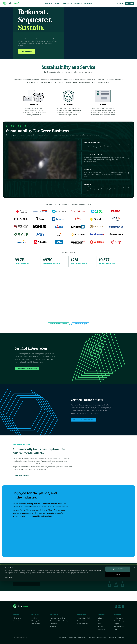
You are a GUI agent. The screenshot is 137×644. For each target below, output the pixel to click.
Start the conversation (26, 594)
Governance (67, 3)
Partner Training (119, 621)
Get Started (27, 62)
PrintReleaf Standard (83, 618)
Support (117, 624)
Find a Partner (118, 618)
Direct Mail (54, 624)
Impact (58, 3)
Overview (34, 618)
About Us (101, 618)
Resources (88, 3)
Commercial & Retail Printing (59, 621)
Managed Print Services (57, 618)
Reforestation (17, 618)
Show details (9, 641)
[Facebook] (123, 606)
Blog (100, 624)
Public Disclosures (83, 624)
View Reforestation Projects (58, 334)
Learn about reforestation (27, 379)
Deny (118, 638)
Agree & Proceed (118, 632)
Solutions (48, 3)
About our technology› (23, 486)
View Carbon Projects (81, 334)
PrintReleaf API (35, 624)
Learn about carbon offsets (83, 430)
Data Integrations (36, 621)
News (100, 621)
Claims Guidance (82, 621)
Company (78, 3)
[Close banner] (134, 630)
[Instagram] (120, 606)
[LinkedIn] (116, 606)
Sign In (120, 3)
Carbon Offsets (17, 621)
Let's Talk (130, 3)
